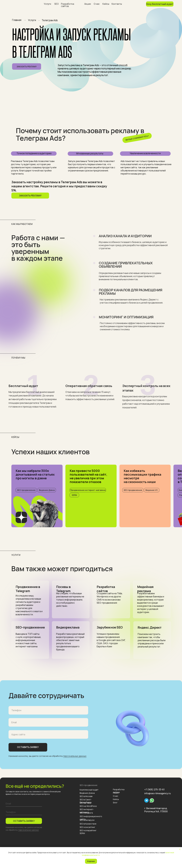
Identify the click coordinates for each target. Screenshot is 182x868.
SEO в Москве (86, 796)
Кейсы (106, 4)
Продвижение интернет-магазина (88, 490)
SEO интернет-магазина (87, 811)
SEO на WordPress (88, 806)
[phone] (24, 812)
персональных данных (75, 756)
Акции (88, 4)
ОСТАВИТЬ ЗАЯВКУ (24, 821)
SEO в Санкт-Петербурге (86, 801)
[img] (37, 511)
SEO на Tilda (85, 803)
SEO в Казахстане (88, 824)
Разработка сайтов (68, 5)
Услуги (47, 4)
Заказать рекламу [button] (27, 66)
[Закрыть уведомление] (180, 849)
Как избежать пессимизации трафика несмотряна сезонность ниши (142, 476)
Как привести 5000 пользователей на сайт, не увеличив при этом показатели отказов (88, 476)
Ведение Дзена (47, 490)
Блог (115, 803)
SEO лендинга (86, 813)
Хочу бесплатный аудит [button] (160, 4)
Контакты (117, 4)
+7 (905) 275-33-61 (154, 789)
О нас (97, 4)
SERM (74, 495)
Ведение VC (152, 490)
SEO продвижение (26, 490)
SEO (57, 4)
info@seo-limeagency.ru (158, 793)
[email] (24, 804)
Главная (17, 20)
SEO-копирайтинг (88, 830)
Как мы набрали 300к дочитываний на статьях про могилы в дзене (35, 474)
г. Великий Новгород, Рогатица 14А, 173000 (156, 810)
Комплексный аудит (89, 790)
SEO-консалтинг (87, 827)
